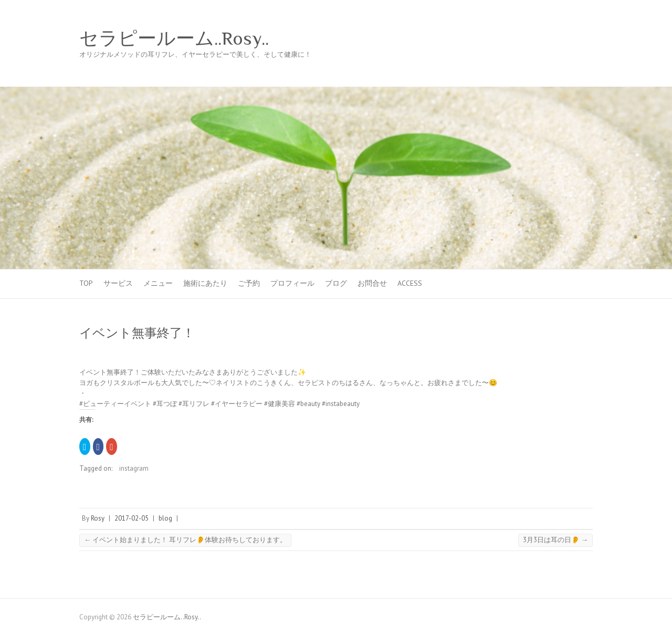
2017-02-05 (132, 518)
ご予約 (249, 283)
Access (410, 283)
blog (165, 518)
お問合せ (372, 283)
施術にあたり (205, 283)
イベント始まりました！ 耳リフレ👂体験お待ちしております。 (185, 540)
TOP (86, 283)
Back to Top (658, 619)
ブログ (336, 283)
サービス (118, 283)
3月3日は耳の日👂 (555, 540)
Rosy (98, 518)
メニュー (158, 283)
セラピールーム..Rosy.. (174, 38)
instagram (134, 468)
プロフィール (292, 283)
